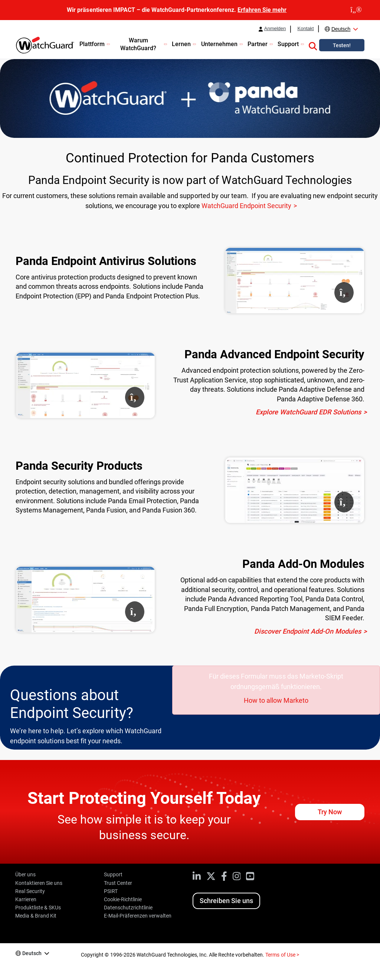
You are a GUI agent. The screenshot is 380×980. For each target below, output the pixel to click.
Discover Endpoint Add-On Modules (308, 631)
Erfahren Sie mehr (262, 10)
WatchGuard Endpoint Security (246, 206)
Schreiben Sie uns (226, 901)
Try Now (330, 812)
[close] (356, 10)
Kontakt (305, 29)
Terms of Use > (282, 955)
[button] (313, 45)
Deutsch (341, 29)
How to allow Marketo (276, 700)
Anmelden (275, 29)
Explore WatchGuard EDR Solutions (308, 412)
